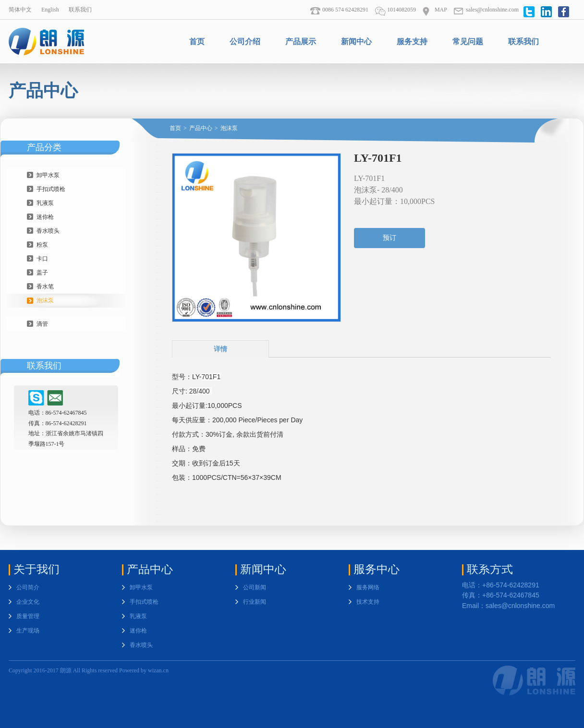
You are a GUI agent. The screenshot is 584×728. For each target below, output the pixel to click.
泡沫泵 (45, 300)
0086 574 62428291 (339, 10)
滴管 (42, 324)
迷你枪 (45, 217)
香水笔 (45, 286)
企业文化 (28, 602)
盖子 (42, 273)
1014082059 (395, 10)
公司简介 (28, 587)
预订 (389, 238)
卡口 (42, 259)
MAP (435, 10)
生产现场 (28, 631)
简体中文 (20, 10)
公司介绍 (245, 42)
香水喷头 (48, 231)
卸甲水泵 (48, 175)
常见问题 (468, 42)
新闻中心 (356, 42)
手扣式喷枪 (51, 189)
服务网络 (368, 587)
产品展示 (301, 42)
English (50, 10)
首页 (197, 42)
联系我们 (80, 10)
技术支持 (368, 602)
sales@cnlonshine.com (486, 10)
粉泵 (42, 245)
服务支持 (412, 42)
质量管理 (28, 616)
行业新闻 (255, 602)
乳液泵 (45, 203)
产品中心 (201, 128)
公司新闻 (255, 587)
